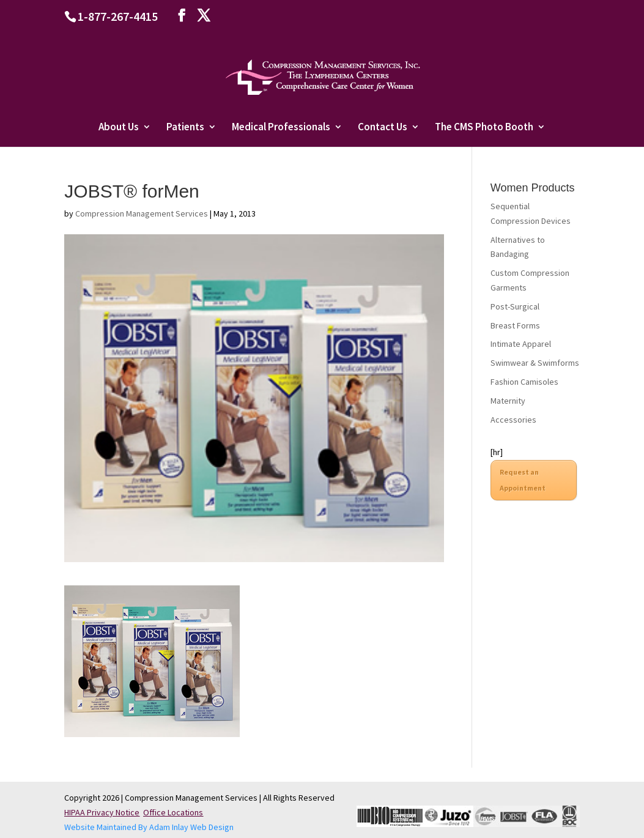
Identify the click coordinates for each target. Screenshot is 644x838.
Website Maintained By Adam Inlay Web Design (149, 827)
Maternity (508, 401)
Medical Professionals (281, 128)
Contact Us (383, 128)
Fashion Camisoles (524, 382)
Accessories (513, 420)
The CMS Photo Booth (484, 128)
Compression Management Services (142, 213)
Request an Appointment (523, 480)
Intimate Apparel (521, 344)
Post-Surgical (515, 306)
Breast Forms (515, 325)
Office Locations (173, 812)
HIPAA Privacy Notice (102, 812)
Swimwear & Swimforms (535, 363)
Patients (185, 128)
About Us (119, 128)
